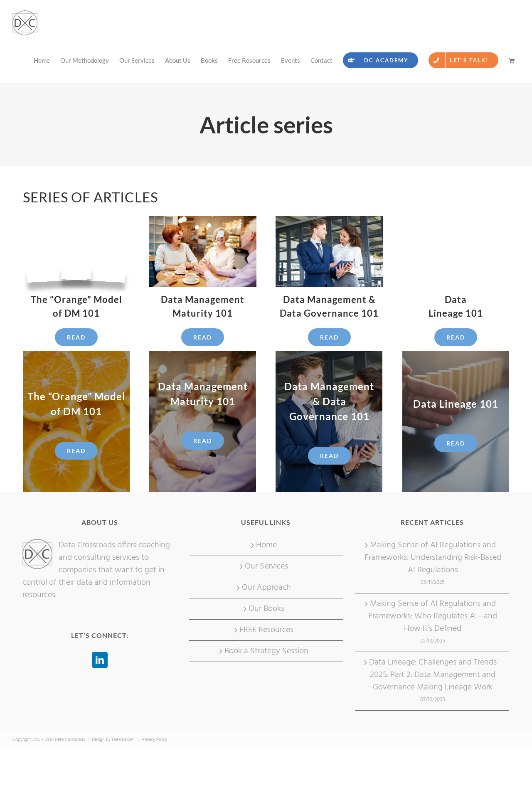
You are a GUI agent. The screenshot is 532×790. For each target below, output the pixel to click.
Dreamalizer (123, 740)
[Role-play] (203, 220)
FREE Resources (266, 630)
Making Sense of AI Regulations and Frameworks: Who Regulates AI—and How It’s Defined (433, 616)
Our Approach (266, 588)
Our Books (266, 609)
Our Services (266, 566)
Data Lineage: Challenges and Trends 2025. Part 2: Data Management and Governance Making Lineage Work (433, 675)
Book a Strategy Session (266, 651)
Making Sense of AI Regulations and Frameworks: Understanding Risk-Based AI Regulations (433, 558)
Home (266, 545)
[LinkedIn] (100, 660)
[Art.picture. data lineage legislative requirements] (456, 220)
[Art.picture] (76, 220)
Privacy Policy (155, 740)
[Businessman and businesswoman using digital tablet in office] (329, 220)
